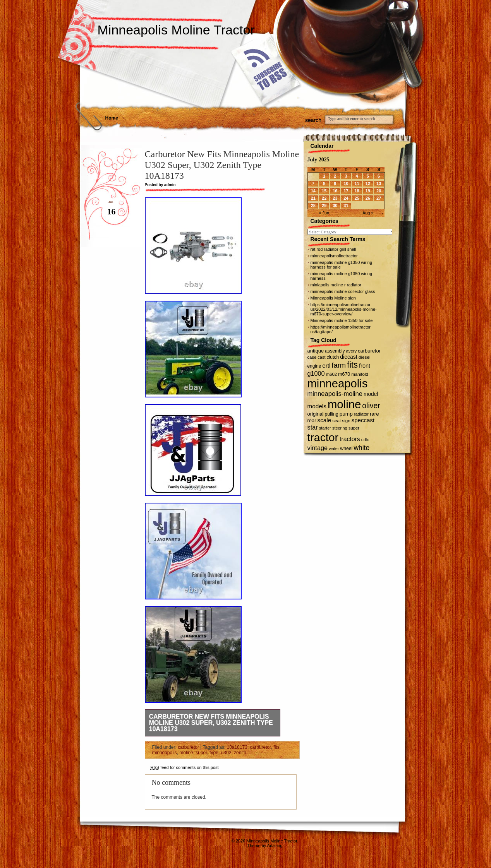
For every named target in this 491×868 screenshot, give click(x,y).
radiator (361, 414)
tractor (323, 437)
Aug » (368, 213)
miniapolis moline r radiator (336, 285)
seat (336, 420)
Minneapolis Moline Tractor (176, 30)
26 (368, 198)
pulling (332, 414)
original (316, 414)
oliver (371, 406)
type (214, 753)
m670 (344, 374)
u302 (226, 753)
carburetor (188, 747)
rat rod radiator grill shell (333, 249)
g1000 (316, 373)
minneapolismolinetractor (334, 256)
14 (313, 191)
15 (324, 191)
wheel (346, 449)
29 (324, 205)
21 (313, 198)
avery (351, 351)
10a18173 (237, 747)
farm (339, 365)
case (312, 357)
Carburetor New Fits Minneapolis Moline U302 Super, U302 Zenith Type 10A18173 (211, 723)
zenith (240, 753)
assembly (335, 351)
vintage (318, 448)
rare (374, 414)
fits (276, 747)
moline (186, 753)
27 (379, 198)
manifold (360, 374)
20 (379, 191)
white (361, 448)
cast (321, 357)
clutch (333, 357)
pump (346, 414)
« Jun (324, 213)
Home (112, 118)
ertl (326, 366)
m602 (332, 374)
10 (346, 183)
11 (357, 183)
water (334, 449)
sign (346, 421)
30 (335, 205)
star (313, 427)
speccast (363, 420)
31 (346, 205)
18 (357, 191)
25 (357, 198)
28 (313, 205)
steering (340, 428)
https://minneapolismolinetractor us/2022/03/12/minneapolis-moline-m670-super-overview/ (344, 309)
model (371, 394)
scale (324, 420)
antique (316, 351)
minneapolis (165, 753)
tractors (350, 439)
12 (368, 183)
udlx (365, 440)
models (317, 406)
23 (335, 198)
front (365, 366)
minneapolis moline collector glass (343, 291)
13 (379, 183)
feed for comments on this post (185, 767)
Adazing (275, 846)
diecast (349, 357)
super (201, 753)
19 (368, 191)
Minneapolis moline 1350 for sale (342, 320)
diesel (365, 357)
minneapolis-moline (335, 394)
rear (312, 420)
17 (346, 191)
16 (335, 191)
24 (346, 198)
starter (325, 428)
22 (324, 198)
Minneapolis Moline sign (333, 298)
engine (314, 366)
